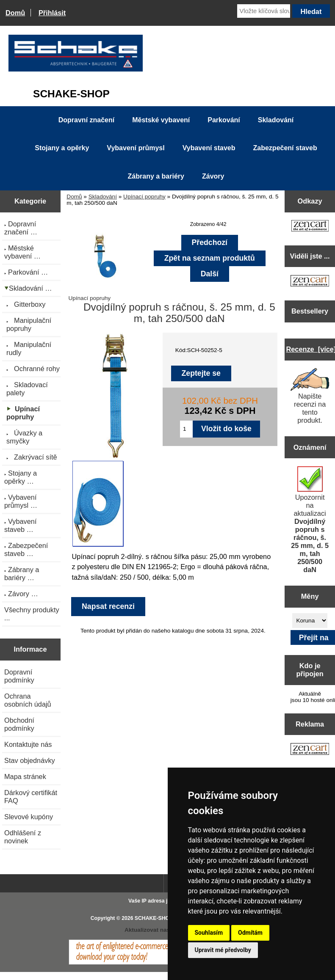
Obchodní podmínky (19, 724)
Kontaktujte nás (28, 744)
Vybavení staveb (209, 148)
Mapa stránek (25, 776)
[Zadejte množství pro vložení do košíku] (186, 429)
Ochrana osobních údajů (28, 700)
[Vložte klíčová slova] (264, 11)
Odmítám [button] (250, 933)
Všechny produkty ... (32, 614)
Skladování (103, 197)
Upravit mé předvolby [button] (223, 950)
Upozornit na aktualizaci (310, 520)
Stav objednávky (30, 760)
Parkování (224, 120)
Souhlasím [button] (209, 933)
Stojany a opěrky (62, 148)
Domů (15, 13)
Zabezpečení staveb (285, 148)
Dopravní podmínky (19, 676)
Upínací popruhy (144, 197)
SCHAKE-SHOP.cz (157, 918)
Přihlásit (52, 13)
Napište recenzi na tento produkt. (310, 396)
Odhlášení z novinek (23, 837)
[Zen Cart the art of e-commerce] (310, 227)
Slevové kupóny (29, 817)
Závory (213, 176)
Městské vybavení (161, 120)
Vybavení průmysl (136, 148)
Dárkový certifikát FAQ (31, 797)
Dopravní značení (86, 120)
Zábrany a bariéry (156, 176)
